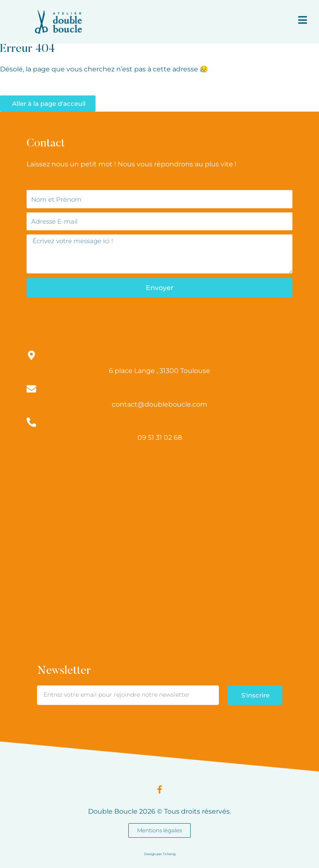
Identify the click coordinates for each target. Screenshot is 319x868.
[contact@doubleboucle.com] (31, 389)
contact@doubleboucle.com (159, 404)
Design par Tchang (160, 854)
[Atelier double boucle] (159, 511)
